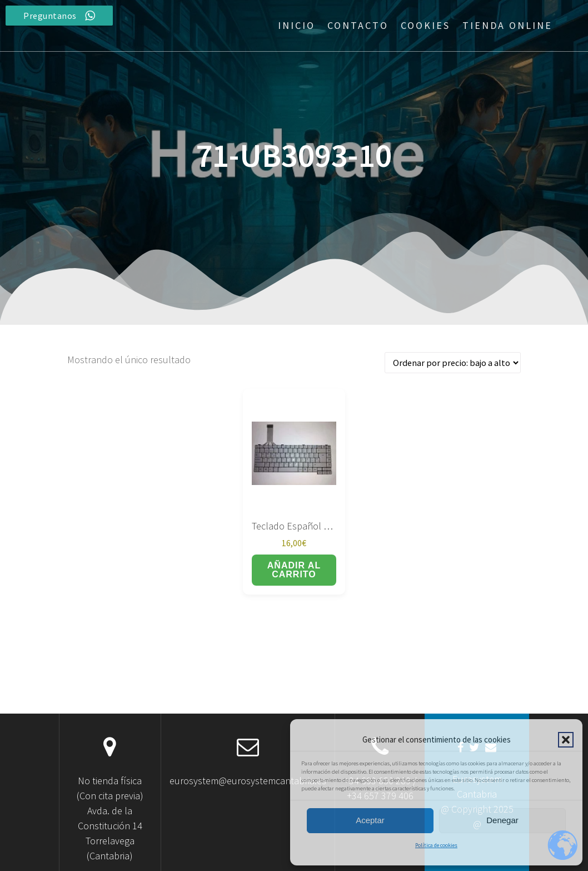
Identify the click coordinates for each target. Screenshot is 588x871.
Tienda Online (507, 25)
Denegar (502, 820)
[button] (566, 740)
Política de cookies (436, 845)
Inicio (297, 25)
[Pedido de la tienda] (453, 363)
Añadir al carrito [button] (294, 570)
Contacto (358, 25)
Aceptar (370, 820)
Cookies (425, 25)
